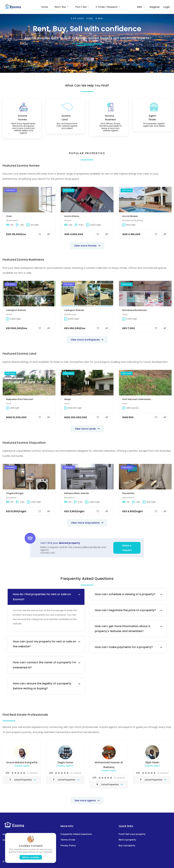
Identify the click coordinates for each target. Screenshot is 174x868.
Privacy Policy (68, 845)
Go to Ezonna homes (102, 63)
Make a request (127, 548)
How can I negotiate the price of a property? (125, 610)
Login (167, 7)
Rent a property (127, 840)
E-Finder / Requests (107, 7)
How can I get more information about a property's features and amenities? (123, 629)
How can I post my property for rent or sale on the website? (45, 644)
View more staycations (87, 523)
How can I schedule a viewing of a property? (125, 594)
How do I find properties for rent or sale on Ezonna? (42, 597)
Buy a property (127, 845)
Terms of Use (68, 840)
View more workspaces (87, 340)
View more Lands (87, 429)
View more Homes (87, 246)
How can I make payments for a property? (124, 647)
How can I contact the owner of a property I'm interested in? (45, 665)
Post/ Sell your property (132, 834)
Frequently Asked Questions (76, 834)
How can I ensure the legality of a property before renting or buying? (42, 686)
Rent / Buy (61, 7)
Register (155, 7)
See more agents (87, 801)
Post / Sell (81, 7)
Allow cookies (31, 857)
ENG (140, 7)
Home (45, 7)
